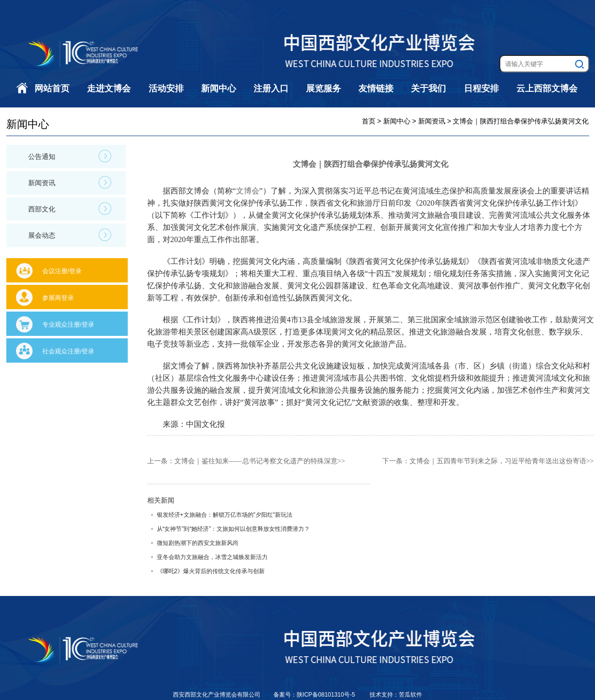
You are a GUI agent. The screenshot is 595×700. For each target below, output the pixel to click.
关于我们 (428, 88)
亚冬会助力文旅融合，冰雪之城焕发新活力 (212, 557)
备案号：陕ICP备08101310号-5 (315, 695)
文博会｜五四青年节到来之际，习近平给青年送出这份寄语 (498, 461)
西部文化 (70, 209)
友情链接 (376, 88)
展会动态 (70, 235)
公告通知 (70, 156)
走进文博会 (109, 88)
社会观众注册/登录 (68, 351)
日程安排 (481, 88)
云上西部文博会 (547, 88)
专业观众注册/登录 (68, 324)
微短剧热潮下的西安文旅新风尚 (198, 543)
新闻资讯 (70, 182)
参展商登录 (58, 298)
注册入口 (271, 88)
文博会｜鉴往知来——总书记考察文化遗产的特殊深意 (256, 461)
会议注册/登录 (62, 271)
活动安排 (166, 88)
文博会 (248, 191)
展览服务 (323, 88)
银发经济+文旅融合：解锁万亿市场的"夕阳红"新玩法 (225, 515)
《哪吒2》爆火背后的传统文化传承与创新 (211, 571)
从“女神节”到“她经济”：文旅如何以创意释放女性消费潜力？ (234, 529)
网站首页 (52, 88)
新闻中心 (219, 88)
